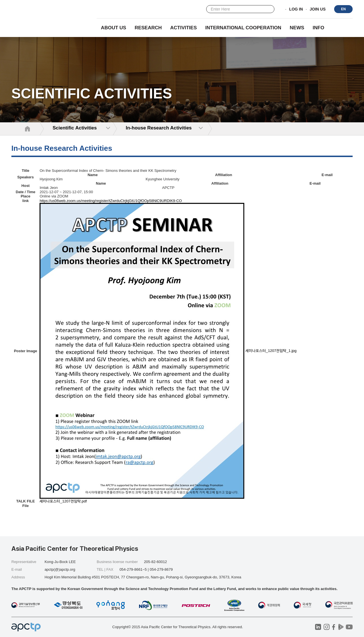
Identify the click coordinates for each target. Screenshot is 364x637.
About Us (114, 28)
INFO (319, 28)
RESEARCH (148, 28)
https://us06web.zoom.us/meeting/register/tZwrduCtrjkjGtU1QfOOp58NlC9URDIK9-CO (111, 201)
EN (343, 9)
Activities (184, 28)
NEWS (297, 28)
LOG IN (296, 9)
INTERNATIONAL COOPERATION (243, 28)
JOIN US (318, 9)
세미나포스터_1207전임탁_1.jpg (271, 351)
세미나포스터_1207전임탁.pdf (63, 501)
